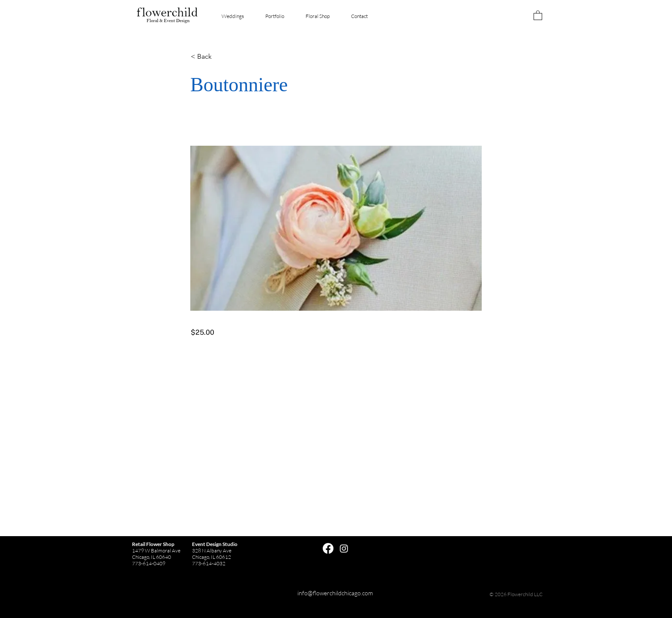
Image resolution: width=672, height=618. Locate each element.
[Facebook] (328, 548)
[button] (538, 15)
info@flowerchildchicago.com (335, 593)
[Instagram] (344, 548)
